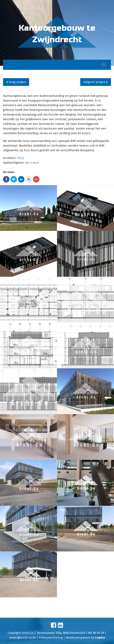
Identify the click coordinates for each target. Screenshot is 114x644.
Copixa (100, 638)
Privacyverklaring (51, 638)
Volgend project (96, 82)
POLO (21, 158)
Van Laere (32, 163)
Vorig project (16, 82)
